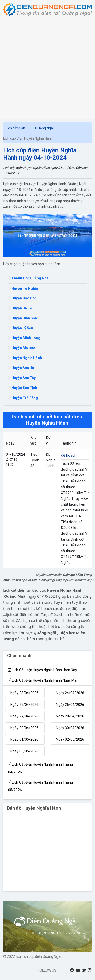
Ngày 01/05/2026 (24, 739)
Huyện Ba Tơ (20, 308)
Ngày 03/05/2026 (24, 751)
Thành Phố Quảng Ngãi (29, 278)
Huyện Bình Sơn (22, 318)
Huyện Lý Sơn (21, 328)
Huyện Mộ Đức (22, 348)
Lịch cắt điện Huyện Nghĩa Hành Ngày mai (43, 680)
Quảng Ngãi (44, 128)
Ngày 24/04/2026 (70, 693)
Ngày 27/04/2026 (24, 716)
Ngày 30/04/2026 (70, 728)
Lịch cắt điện (15, 128)
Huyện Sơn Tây (22, 378)
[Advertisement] (48, 66)
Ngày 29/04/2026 (24, 728)
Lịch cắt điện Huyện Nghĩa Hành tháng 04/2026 (41, 768)
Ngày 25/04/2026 (24, 705)
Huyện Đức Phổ (22, 298)
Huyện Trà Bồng (23, 398)
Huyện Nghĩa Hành (25, 358)
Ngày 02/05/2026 (70, 739)
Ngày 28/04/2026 (70, 716)
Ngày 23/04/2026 (24, 693)
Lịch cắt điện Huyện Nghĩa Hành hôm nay (43, 670)
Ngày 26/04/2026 (70, 705)
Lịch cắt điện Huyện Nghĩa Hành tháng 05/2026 (41, 786)
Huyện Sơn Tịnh (23, 388)
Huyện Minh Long (24, 338)
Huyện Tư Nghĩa (23, 288)
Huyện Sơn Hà (21, 368)
